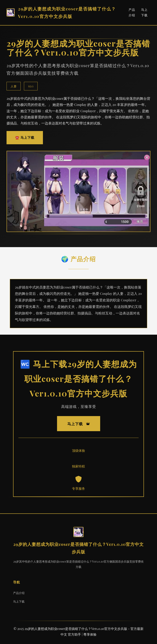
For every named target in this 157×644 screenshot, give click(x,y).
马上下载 (19, 601)
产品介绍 (19, 593)
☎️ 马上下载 (25, 137)
